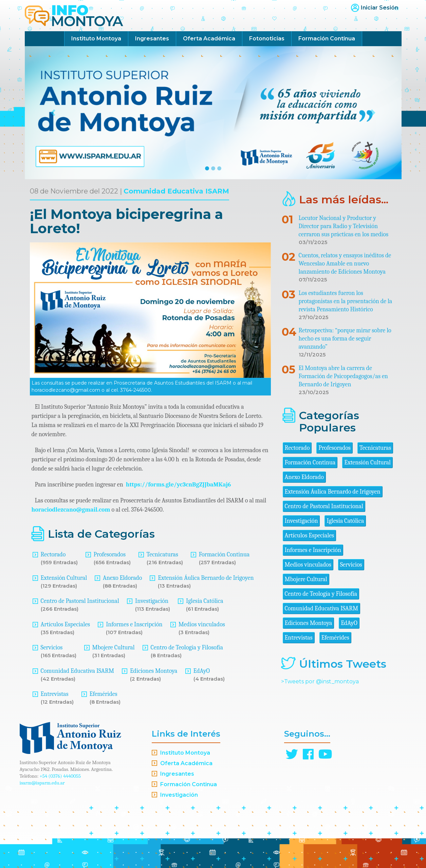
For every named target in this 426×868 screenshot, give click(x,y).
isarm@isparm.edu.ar (42, 783)
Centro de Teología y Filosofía (187, 648)
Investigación (152, 601)
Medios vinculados (202, 624)
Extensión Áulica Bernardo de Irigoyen (206, 578)
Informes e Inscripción (134, 624)
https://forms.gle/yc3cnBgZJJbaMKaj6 (179, 485)
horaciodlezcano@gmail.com (71, 510)
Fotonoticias (267, 39)
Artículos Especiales (66, 624)
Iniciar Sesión (379, 8)
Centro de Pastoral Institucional (80, 601)
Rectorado (53, 555)
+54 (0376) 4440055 (60, 776)
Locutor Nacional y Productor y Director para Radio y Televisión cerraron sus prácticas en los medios (344, 226)
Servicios (52, 648)
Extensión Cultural (64, 578)
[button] (53, 113)
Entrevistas (55, 694)
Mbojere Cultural (114, 648)
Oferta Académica (209, 39)
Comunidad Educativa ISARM (176, 191)
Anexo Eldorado (122, 578)
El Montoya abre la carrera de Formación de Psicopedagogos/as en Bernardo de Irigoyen (343, 376)
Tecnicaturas (162, 555)
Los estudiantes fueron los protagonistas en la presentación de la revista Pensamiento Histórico (346, 301)
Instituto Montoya (96, 39)
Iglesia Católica (205, 601)
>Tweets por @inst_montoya (320, 681)
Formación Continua (327, 39)
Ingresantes (152, 39)
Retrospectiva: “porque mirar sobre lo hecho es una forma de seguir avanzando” (345, 339)
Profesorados (110, 555)
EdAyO (202, 671)
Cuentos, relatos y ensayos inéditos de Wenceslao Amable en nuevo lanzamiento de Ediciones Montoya (345, 264)
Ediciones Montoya (154, 671)
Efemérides (104, 694)
